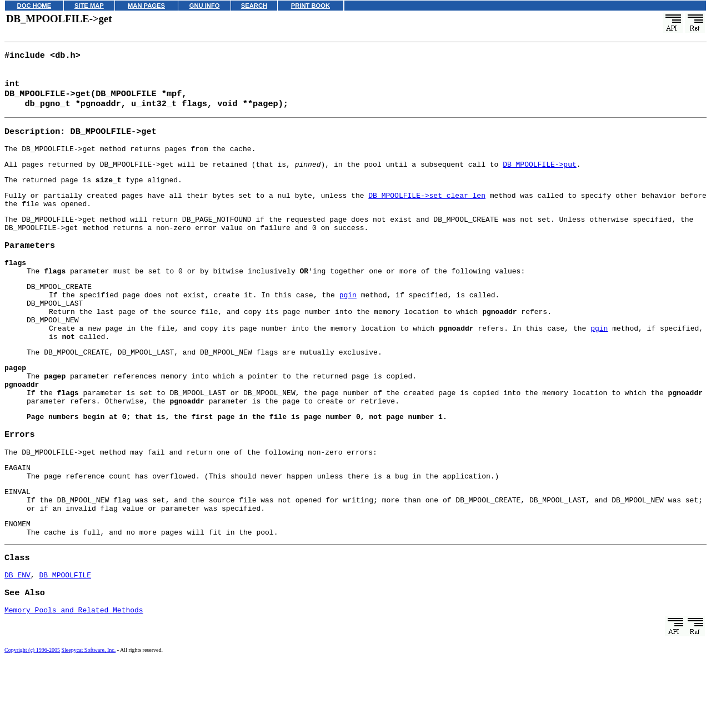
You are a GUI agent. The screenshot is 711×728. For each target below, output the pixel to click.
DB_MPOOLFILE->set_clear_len (427, 208)
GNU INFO (205, 6)
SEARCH (254, 6)
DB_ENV (17, 638)
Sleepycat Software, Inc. (89, 716)
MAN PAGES (146, 6)
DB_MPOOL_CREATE (59, 311)
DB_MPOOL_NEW (53, 351)
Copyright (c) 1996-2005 (32, 716)
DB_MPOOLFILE (65, 638)
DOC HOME (34, 6)
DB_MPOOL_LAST (55, 331)
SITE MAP (89, 6)
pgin (348, 321)
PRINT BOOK (311, 6)
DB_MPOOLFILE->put (540, 174)
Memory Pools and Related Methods (74, 676)
